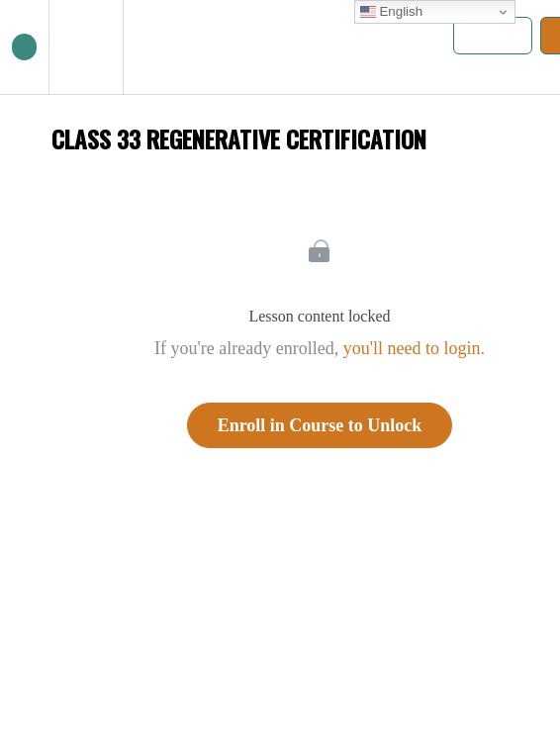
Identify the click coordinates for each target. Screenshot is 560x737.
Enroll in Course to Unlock (320, 425)
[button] (24, 47)
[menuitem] (86, 47)
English (391, 12)
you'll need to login (412, 348)
